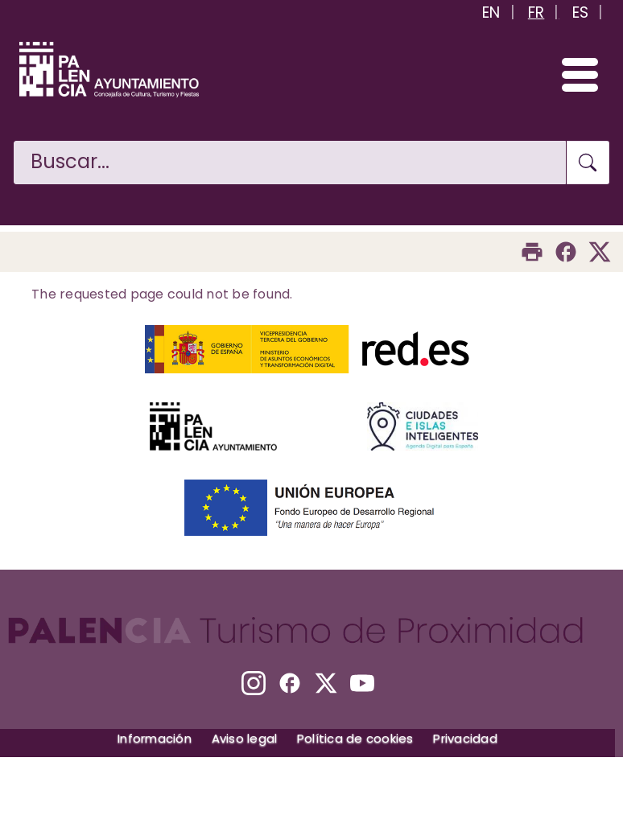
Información (155, 738)
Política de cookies (355, 738)
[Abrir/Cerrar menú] (573, 74)
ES (581, 12)
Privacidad (465, 738)
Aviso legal (245, 738)
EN (491, 12)
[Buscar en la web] (290, 163)
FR (536, 12)
